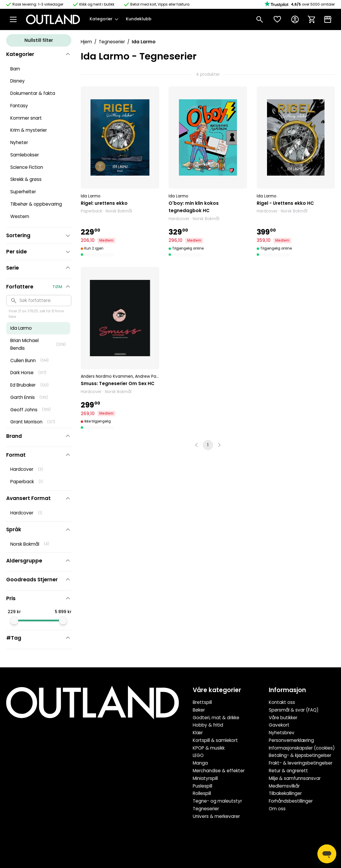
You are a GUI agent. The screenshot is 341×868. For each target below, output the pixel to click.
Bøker (199, 710)
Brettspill (202, 702)
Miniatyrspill (205, 778)
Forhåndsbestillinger (291, 801)
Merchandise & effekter (219, 771)
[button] (120, 172)
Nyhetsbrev (282, 733)
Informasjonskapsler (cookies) (302, 748)
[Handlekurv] (312, 19)
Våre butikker (283, 718)
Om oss (277, 809)
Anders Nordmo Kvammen (107, 376)
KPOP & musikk (209, 748)
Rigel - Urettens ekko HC (285, 203)
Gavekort (279, 725)
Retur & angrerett (288, 771)
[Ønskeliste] (277, 19)
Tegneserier (112, 42)
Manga (200, 763)
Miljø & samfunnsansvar (295, 778)
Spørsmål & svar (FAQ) (294, 710)
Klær (198, 733)
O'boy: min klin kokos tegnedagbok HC (194, 207)
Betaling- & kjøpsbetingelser (300, 755)
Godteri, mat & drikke (216, 718)
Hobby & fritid (208, 725)
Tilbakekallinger (285, 793)
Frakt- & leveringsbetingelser (301, 763)
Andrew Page (148, 376)
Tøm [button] (57, 287)
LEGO (198, 755)
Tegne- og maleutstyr (217, 801)
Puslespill (202, 786)
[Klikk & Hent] (328, 19)
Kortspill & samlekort (215, 740)
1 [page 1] (208, 445)
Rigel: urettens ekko (104, 203)
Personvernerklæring (291, 740)
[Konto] (295, 19)
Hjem (86, 42)
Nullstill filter (39, 40)
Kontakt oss (282, 702)
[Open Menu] (13, 19)
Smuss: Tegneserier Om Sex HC (118, 383)
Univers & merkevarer (216, 816)
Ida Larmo (91, 196)
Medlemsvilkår (284, 786)
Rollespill (202, 793)
